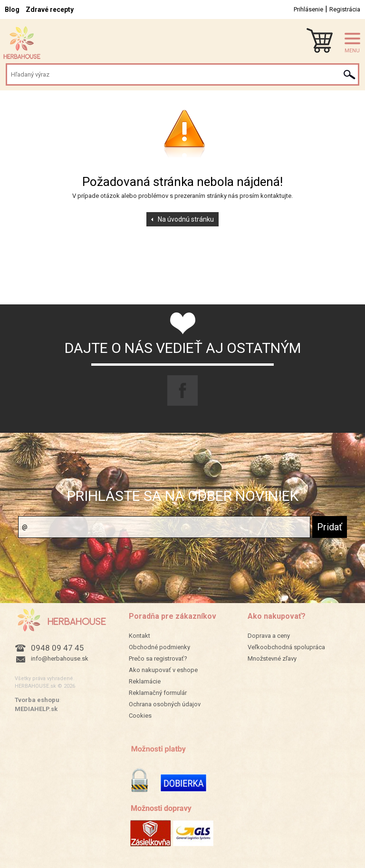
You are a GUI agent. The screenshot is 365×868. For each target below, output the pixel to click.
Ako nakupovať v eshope (163, 670)
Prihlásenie (308, 9)
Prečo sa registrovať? (158, 658)
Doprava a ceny (269, 636)
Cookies (140, 716)
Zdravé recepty (50, 10)
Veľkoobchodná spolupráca (286, 647)
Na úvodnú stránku (186, 219)
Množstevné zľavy (272, 658)
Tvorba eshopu (37, 700)
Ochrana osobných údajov (165, 704)
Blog (12, 10)
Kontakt (139, 636)
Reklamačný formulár (158, 693)
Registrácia (345, 9)
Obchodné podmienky (159, 647)
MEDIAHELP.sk (36, 709)
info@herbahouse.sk (60, 658)
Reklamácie (145, 681)
